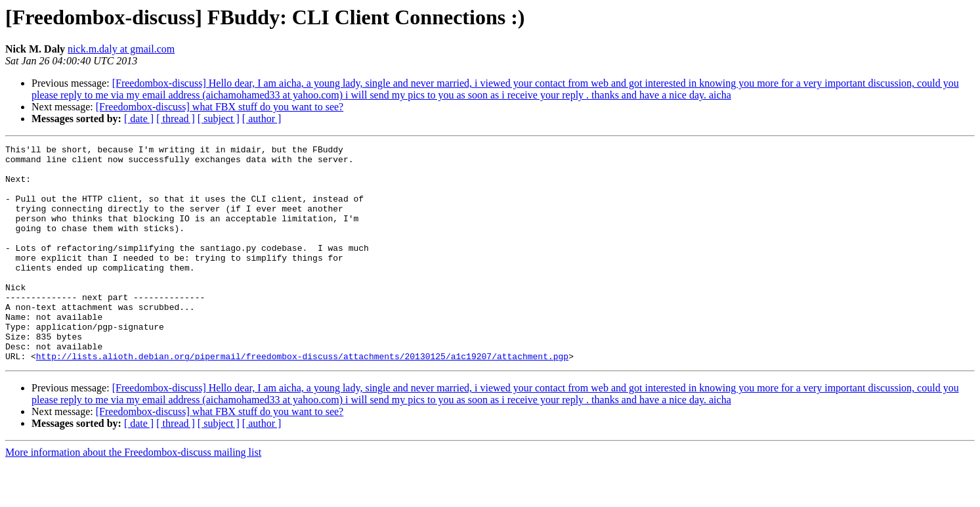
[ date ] (139, 119)
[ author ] (262, 119)
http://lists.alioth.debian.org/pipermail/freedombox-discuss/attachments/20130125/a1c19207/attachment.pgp (302, 399)
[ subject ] (219, 119)
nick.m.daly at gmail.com (121, 49)
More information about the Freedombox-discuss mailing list (133, 496)
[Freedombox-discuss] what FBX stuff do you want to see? (220, 107)
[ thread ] (176, 119)
